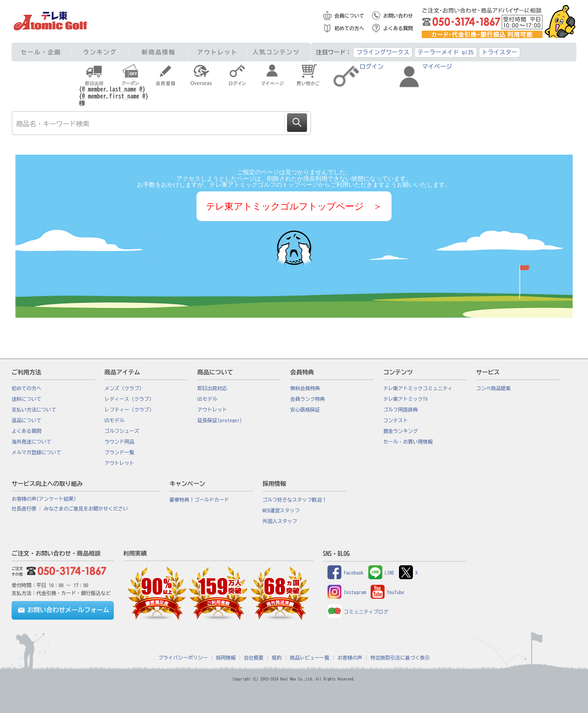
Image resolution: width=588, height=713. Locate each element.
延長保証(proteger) (220, 420)
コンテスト (395, 420)
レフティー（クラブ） (129, 410)
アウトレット (218, 52)
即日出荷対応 (212, 388)
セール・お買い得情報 (408, 442)
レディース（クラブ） (129, 399)
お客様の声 (350, 658)
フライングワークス (383, 52)
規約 (277, 658)
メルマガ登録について (36, 452)
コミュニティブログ (358, 612)
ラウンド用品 (119, 442)
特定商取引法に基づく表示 (400, 658)
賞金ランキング (401, 431)
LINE (381, 573)
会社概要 (254, 658)
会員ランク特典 (308, 399)
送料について (26, 399)
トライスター (500, 52)
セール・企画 (41, 52)
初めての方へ (349, 28)
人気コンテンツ (276, 52)
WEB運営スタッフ (281, 510)
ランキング (100, 52)
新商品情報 (159, 52)
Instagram (347, 592)
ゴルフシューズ (122, 431)
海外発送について (31, 442)
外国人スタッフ (280, 521)
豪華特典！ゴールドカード (199, 500)
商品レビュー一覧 (310, 658)
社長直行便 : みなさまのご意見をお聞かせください (70, 509)
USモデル (114, 420)
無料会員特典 (305, 388)
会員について (349, 16)
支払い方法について (34, 410)
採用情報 (226, 658)
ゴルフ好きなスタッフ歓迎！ (295, 500)
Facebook (346, 573)
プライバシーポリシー (183, 658)
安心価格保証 (305, 410)
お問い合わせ (398, 16)
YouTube (387, 592)
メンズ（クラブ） (124, 388)
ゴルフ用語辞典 (401, 410)
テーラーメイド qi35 (445, 52)
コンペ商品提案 (493, 388)
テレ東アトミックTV (405, 399)
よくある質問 (398, 28)
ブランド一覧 (119, 452)
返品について (26, 420)
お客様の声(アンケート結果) (44, 499)
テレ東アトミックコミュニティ (418, 388)
